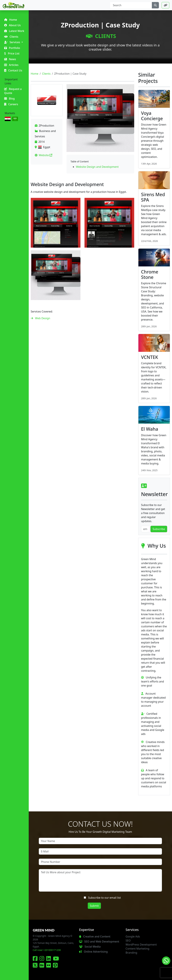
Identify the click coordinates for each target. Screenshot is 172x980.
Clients (101, 36)
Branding (131, 953)
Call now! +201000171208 (47, 950)
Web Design (43, 318)
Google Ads (133, 936)
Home (35, 74)
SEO (128, 940)
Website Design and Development (97, 167)
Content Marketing (138, 949)
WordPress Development (141, 945)
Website (46, 155)
